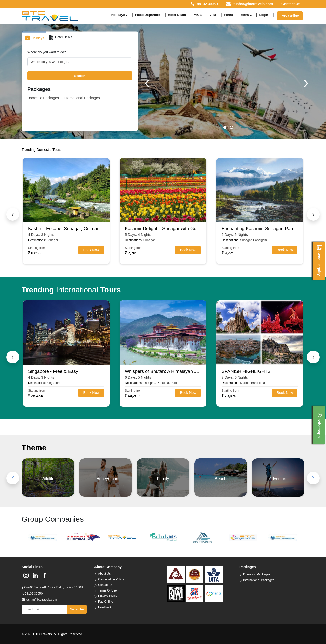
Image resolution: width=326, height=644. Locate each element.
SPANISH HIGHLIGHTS (246, 371)
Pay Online (290, 16)
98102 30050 (32, 594)
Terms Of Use (107, 590)
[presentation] (147, 82)
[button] (225, 127)
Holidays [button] (118, 15)
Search (80, 76)
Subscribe (77, 609)
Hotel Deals (177, 15)
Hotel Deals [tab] (61, 37)
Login (264, 15)
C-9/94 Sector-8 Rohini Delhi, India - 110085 (53, 587)
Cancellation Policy (111, 579)
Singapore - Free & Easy (53, 371)
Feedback (105, 607)
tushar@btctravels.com (253, 4)
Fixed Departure (148, 15)
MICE (198, 15)
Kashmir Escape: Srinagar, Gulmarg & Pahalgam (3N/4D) (66, 229)
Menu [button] (245, 15)
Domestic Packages (43, 98)
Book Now (91, 250)
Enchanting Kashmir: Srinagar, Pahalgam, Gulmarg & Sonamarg (260, 229)
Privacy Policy (108, 596)
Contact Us (291, 4)
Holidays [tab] (35, 38)
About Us (104, 574)
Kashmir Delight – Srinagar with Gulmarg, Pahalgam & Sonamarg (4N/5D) (163, 229)
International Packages (81, 98)
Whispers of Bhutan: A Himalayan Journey (163, 371)
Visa (213, 15)
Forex (228, 15)
